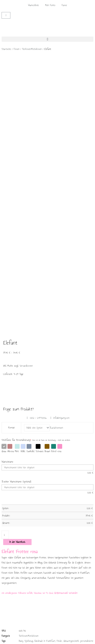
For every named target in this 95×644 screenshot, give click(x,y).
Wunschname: (7, 202)
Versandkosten (26, 107)
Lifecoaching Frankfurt (58, 640)
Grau (4, 189)
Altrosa (11, 189)
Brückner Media (25, 640)
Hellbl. (23, 189)
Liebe (45, 387)
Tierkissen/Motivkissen (32, 49)
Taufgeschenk (36, 387)
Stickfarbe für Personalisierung (16, 180)
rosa (60, 189)
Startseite (6, 49)
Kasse (64, 5)
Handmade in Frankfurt (45, 381)
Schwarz (40, 189)
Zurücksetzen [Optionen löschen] (56, 169)
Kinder (59, 381)
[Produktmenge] (5, 275)
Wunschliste (33, 5)
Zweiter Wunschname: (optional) (16, 222)
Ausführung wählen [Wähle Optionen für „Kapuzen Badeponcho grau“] (80, 460)
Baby (21, 381)
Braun (47, 189)
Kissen (17, 49)
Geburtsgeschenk (71, 381)
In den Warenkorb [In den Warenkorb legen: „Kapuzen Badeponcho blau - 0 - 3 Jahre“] (14, 459)
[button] (47, 39)
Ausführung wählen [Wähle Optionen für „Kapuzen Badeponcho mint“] (49, 460)
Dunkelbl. (31, 189)
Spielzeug (29, 381)
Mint (17, 189)
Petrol (54, 189)
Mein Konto (50, 5)
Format (11, 169)
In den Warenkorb (17, 283)
